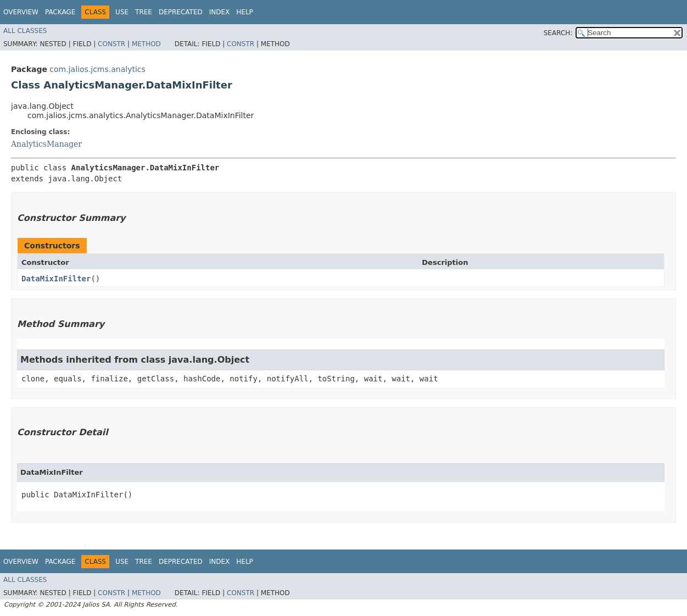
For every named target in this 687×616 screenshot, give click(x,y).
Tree (144, 12)
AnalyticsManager (46, 144)
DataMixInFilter (56, 279)
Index (220, 12)
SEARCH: (558, 33)
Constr (111, 44)
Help (245, 12)
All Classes (25, 31)
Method (146, 44)
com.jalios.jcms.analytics (97, 69)
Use (122, 12)
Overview (21, 12)
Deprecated (181, 12)
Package (60, 12)
